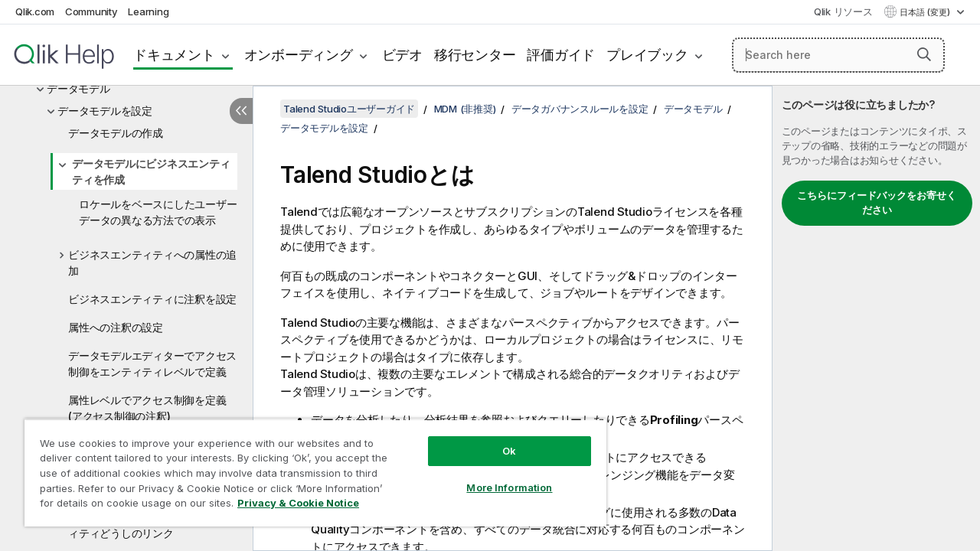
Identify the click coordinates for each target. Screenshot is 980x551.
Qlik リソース (843, 11)
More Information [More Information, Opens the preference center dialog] (498, 476)
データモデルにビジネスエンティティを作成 (151, 171)
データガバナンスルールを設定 (580, 109)
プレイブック (647, 55)
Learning (148, 11)
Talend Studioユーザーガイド (349, 109)
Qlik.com (35, 11)
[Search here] (838, 55)
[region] (309, 467)
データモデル (78, 88)
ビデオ (402, 55)
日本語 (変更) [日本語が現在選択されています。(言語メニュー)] (926, 12)
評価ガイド (561, 55)
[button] (924, 54)
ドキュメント (174, 55)
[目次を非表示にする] (241, 111)
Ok (498, 439)
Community (91, 11)
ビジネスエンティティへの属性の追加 (152, 262)
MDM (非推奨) (465, 109)
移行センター (475, 55)
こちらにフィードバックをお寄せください (877, 203)
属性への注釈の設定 (116, 327)
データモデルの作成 (116, 133)
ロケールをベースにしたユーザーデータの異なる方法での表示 (158, 212)
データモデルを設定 (105, 111)
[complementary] (876, 318)
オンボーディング (299, 55)
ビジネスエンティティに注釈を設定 (152, 299)
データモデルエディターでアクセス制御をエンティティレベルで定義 (152, 364)
